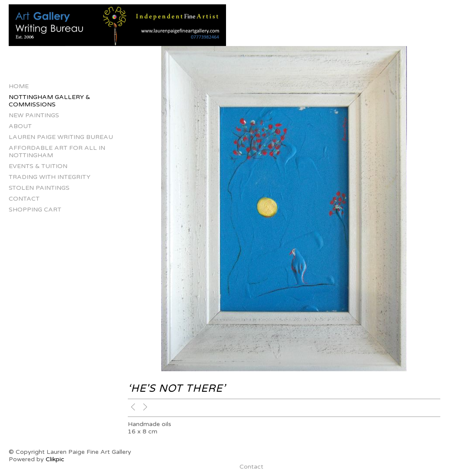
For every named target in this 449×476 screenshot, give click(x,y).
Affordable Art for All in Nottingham (57, 152)
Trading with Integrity (50, 177)
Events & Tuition (38, 166)
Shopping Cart (35, 210)
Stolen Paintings (39, 188)
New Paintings (34, 115)
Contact (24, 199)
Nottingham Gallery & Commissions (49, 101)
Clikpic (55, 459)
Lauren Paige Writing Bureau (61, 137)
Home (19, 86)
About (20, 126)
